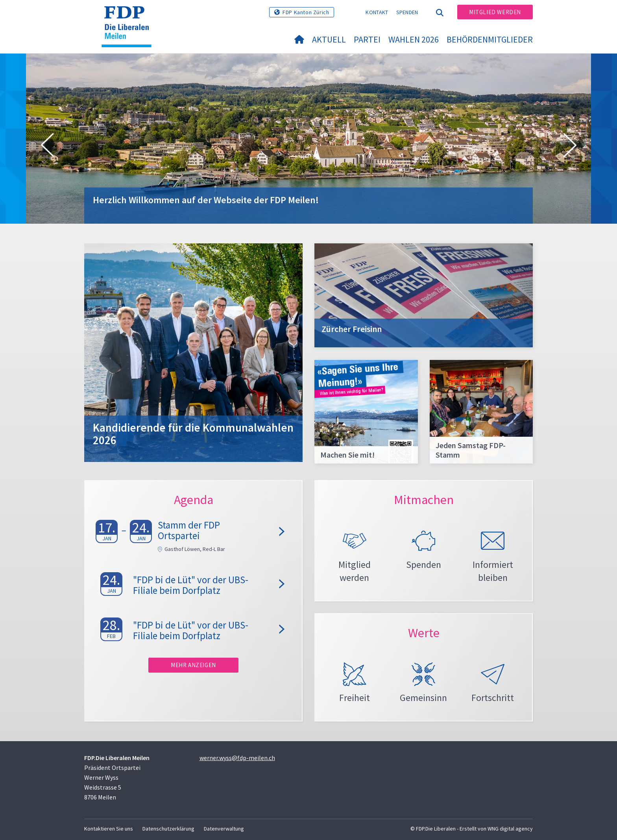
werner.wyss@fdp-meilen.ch (237, 758)
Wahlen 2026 (414, 39)
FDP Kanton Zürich (306, 12)
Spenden (407, 12)
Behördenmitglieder (490, 39)
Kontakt (377, 12)
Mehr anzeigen (193, 665)
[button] (47, 146)
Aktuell (329, 39)
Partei (367, 39)
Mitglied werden (495, 12)
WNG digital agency (510, 829)
